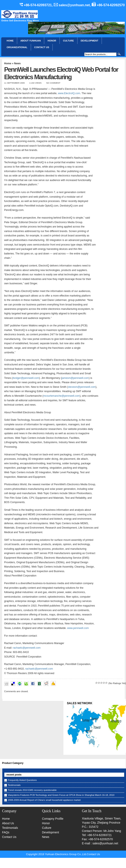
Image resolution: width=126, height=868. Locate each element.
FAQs (6, 832)
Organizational (17, 47)
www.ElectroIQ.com (69, 93)
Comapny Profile (53, 819)
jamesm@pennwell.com (75, 378)
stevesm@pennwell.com (82, 387)
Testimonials (14, 785)
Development (90, 41)
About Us (8, 823)
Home (10, 41)
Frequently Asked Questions (22, 780)
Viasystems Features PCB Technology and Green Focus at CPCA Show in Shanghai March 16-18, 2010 (61, 795)
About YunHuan (31, 41)
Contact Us (9, 837)
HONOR (52, 41)
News (17, 63)
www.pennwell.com (78, 628)
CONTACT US (42, 47)
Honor (46, 823)
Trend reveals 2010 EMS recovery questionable (32, 790)
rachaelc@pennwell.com (27, 648)
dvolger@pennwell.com (26, 378)
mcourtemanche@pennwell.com (62, 396)
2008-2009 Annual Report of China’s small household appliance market (44, 800)
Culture (68, 41)
